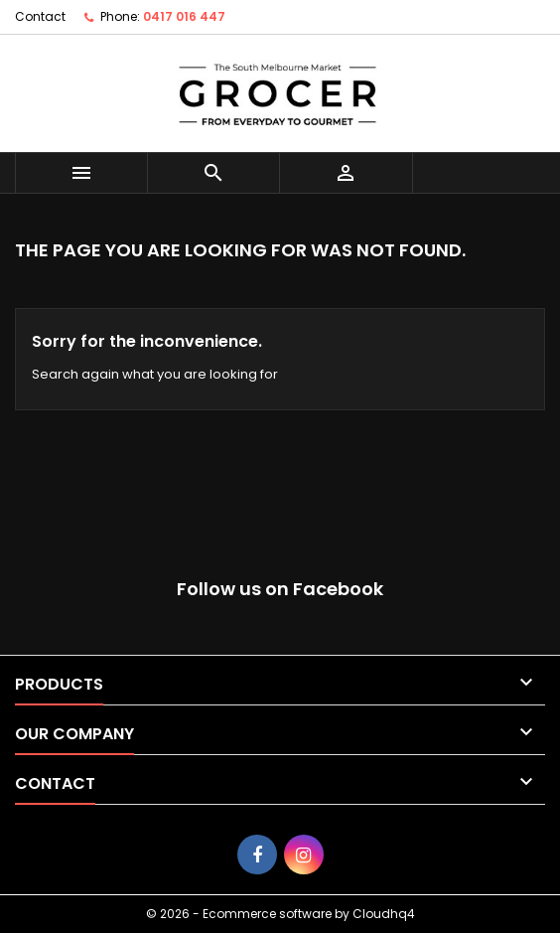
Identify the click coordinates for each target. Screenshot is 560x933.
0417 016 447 (184, 16)
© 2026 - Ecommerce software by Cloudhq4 (280, 914)
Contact (40, 16)
